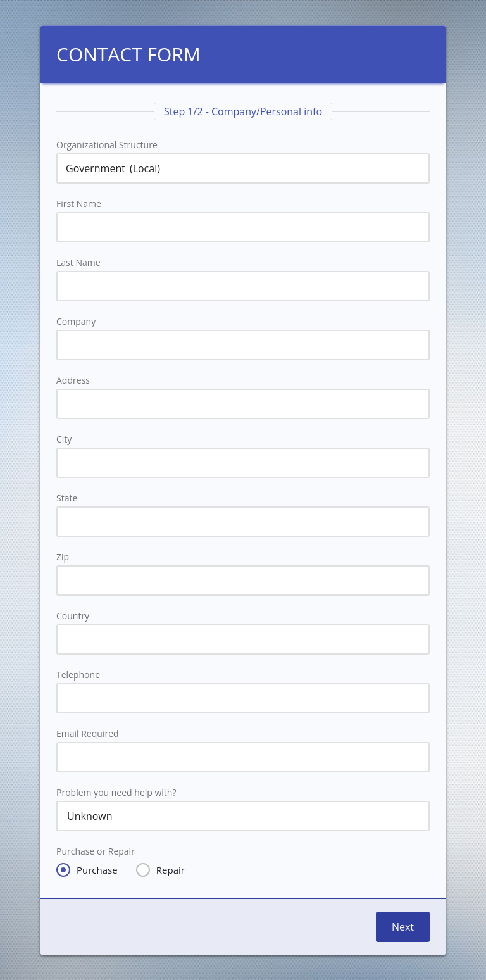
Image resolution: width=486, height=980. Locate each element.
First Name (79, 204)
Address (73, 380)
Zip (63, 557)
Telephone (78, 675)
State (67, 498)
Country (73, 616)
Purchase (87, 870)
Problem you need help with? (116, 793)
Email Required (88, 734)
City (64, 439)
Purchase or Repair (96, 851)
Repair (160, 870)
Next (403, 927)
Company (76, 322)
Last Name (78, 263)
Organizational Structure (107, 145)
